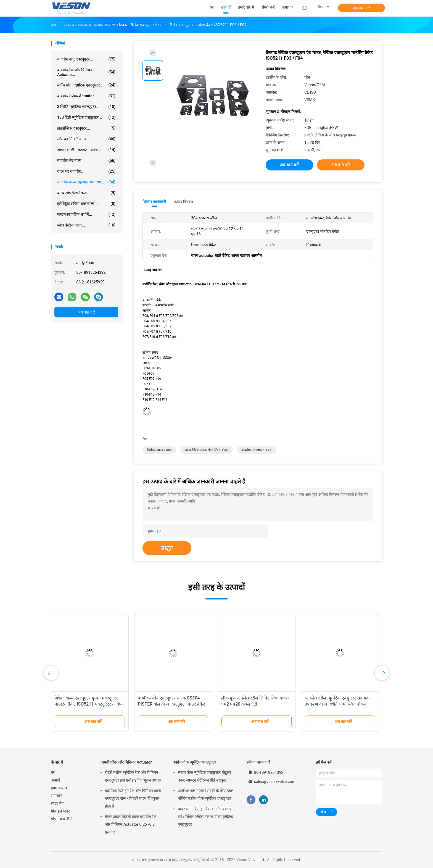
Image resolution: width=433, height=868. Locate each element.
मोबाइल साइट (60, 811)
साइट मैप (57, 803)
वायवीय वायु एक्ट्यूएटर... (86, 59)
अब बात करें (362, 8)
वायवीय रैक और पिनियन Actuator (126, 762)
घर (53, 772)
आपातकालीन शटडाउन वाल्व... (86, 150)
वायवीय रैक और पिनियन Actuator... (86, 72)
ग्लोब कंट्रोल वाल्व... (86, 225)
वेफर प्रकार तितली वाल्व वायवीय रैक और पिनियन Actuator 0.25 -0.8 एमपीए (131, 824)
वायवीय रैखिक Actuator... (86, 96)
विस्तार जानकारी (154, 202)
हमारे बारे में (59, 788)
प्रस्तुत (167, 548)
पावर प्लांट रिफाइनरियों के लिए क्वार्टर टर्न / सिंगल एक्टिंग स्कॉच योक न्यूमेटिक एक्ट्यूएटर (205, 817)
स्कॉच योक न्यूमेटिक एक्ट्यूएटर (195, 762)
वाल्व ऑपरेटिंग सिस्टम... (86, 193)
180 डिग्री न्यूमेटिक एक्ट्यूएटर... (86, 117)
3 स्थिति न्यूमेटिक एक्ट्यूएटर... (86, 107)
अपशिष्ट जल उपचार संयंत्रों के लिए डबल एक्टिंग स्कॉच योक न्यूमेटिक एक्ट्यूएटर (206, 795)
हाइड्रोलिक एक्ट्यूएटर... (86, 128)
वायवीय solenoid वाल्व (256, 450)
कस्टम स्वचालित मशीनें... (86, 214)
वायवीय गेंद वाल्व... (86, 161)
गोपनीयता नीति (62, 819)
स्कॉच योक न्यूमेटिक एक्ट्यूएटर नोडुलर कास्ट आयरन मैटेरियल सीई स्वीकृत (204, 776)
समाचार (56, 796)
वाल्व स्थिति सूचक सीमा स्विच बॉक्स (207, 450)
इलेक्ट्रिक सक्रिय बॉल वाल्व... (86, 204)
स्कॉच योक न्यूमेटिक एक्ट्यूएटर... (86, 85)
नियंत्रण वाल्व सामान (159, 450)
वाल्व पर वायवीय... (86, 171)
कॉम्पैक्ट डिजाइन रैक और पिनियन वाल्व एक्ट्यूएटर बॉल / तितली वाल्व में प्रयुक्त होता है (133, 798)
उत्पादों (56, 780)
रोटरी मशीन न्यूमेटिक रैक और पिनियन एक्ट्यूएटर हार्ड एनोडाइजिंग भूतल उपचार (133, 776)
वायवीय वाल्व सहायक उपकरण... (86, 182)
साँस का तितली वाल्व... (86, 139)
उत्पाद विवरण (184, 202)
